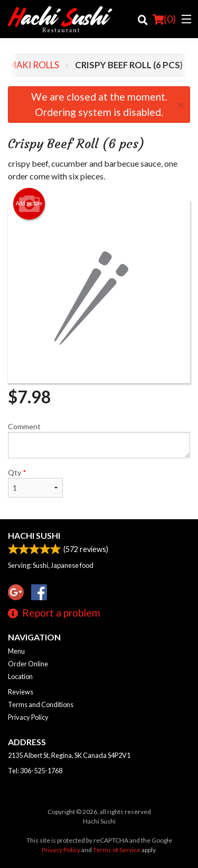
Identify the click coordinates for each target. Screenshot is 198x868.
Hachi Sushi (34, 535)
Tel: (35, 771)
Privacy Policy (28, 717)
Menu (16, 651)
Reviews (21, 692)
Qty (35, 483)
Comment (99, 440)
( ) (164, 19)
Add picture (29, 204)
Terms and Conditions (41, 704)
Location (20, 676)
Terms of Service (117, 850)
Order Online (28, 664)
